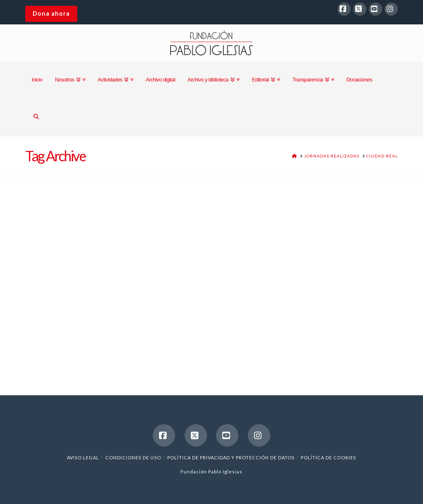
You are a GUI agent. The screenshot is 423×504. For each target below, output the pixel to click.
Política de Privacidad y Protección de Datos (231, 457)
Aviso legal (83, 457)
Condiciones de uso (133, 457)
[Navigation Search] (36, 117)
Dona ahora (51, 13)
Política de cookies (328, 457)
